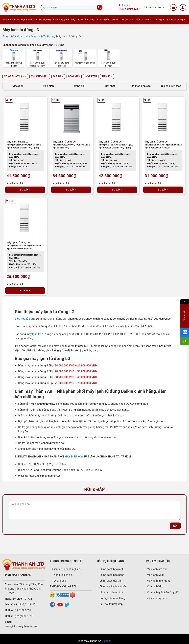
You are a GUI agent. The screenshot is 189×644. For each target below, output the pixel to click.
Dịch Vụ (171, 20)
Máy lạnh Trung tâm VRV (104, 20)
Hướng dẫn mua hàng (112, 598)
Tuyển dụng (59, 581)
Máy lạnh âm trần (28, 20)
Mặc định (18, 86)
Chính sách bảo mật (111, 569)
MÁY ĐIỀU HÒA (74, 457)
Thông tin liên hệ (62, 575)
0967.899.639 (129, 9)
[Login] (183, 7)
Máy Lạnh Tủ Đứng (42, 36)
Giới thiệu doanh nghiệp (66, 569)
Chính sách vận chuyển (113, 586)
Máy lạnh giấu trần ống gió (54, 20)
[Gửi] (99, 7)
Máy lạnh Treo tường (132, 20)
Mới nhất (110, 86)
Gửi (175, 526)
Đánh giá (79, 86)
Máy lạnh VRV (155, 586)
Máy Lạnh (10, 20)
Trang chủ (8, 36)
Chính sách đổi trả (110, 581)
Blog (182, 20)
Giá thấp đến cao (141, 86)
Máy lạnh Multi (79, 20)
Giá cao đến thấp (171, 86)
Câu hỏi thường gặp (111, 604)
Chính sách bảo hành (112, 575)
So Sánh (25, 190)
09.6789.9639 (23, 610)
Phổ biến (49, 86)
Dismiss (106, 641)
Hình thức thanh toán (112, 592)
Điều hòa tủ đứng (25, 319)
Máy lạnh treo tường (159, 581)
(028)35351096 (24, 616)
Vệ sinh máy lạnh (157, 598)
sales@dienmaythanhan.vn (21, 626)
